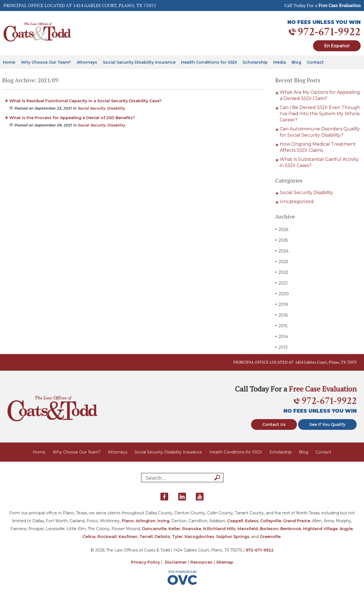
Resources (201, 562)
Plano (128, 521)
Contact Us (274, 424)
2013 (281, 347)
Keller (174, 529)
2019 (282, 304)
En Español (337, 46)
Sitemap (225, 562)
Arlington (146, 521)
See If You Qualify (327, 424)
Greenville (270, 537)
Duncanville (154, 529)
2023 (282, 262)
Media (280, 62)
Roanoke (192, 529)
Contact (315, 62)
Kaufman (128, 537)
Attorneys (87, 62)
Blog (296, 62)
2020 (282, 294)
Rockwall (107, 537)
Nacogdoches (199, 537)
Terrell (146, 537)
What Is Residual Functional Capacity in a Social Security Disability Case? (86, 101)
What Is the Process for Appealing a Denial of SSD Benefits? (72, 118)
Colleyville (271, 521)
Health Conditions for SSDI (209, 62)
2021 (281, 283)
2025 (282, 240)
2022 (282, 272)
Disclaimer (176, 562)
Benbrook (291, 529)
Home (9, 62)
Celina (89, 537)
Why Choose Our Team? (46, 62)
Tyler (177, 537)
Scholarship (255, 62)
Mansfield (248, 529)
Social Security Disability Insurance (139, 62)
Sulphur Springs (233, 537)
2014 (282, 336)
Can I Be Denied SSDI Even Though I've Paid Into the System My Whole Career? (320, 114)
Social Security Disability (101, 108)
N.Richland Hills (219, 529)
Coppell (235, 521)
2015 (281, 326)
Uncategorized (297, 202)
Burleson (269, 529)
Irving (163, 521)
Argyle (346, 529)
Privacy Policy (146, 562)
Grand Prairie (297, 521)
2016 (281, 315)
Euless (252, 521)
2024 (282, 251)
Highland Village (320, 529)
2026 (282, 229)
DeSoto (162, 537)
